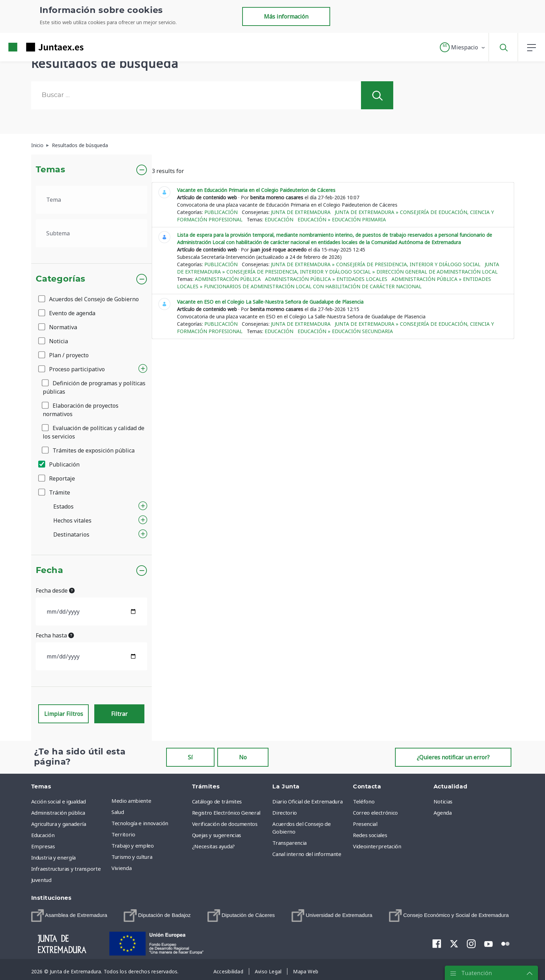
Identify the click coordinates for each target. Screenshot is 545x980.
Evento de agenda (67, 313)
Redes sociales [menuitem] (370, 835)
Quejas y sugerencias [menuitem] (217, 835)
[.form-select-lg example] (92, 200)
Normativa (58, 327)
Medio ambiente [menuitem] (131, 801)
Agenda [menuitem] (443, 813)
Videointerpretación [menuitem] (377, 846)
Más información (286, 16)
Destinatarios (71, 534)
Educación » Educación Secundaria (345, 331)
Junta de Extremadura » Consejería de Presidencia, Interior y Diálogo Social (376, 264)
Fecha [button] (50, 571)
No (243, 757)
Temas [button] (51, 170)
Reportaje (57, 478)
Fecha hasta (55, 635)
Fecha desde (55, 591)
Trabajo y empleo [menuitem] (132, 846)
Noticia (54, 341)
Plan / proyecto (64, 355)
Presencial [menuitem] (365, 824)
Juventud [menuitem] (41, 880)
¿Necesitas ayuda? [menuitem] (213, 846)
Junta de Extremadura (301, 212)
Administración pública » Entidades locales (326, 279)
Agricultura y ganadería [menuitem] (59, 824)
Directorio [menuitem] (285, 813)
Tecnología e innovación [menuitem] (140, 823)
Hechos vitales (72, 520)
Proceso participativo (72, 369)
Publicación (59, 464)
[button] (463, 47)
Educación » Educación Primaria (342, 219)
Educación (279, 219)
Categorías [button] (61, 279)
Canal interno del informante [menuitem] (307, 854)
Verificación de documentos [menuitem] (225, 824)
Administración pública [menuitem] (58, 813)
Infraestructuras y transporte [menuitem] (66, 869)
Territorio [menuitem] (123, 834)
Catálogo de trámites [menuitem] (217, 801)
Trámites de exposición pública (89, 450)
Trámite (55, 492)
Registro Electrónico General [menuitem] (226, 813)
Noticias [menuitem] (443, 801)
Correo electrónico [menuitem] (375, 813)
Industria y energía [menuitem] (53, 857)
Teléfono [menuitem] (364, 801)
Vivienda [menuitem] (121, 868)
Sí (190, 757)
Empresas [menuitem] (43, 846)
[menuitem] (69, 916)
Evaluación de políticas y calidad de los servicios (94, 432)
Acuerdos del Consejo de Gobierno (89, 299)
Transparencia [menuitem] (289, 843)
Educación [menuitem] (43, 835)
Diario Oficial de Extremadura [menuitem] (307, 801)
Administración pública (228, 279)
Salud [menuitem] (118, 812)
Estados (63, 506)
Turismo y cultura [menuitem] (132, 857)
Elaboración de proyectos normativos (81, 410)
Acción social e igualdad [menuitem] (59, 801)
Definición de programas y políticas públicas (94, 387)
